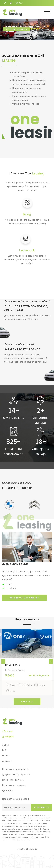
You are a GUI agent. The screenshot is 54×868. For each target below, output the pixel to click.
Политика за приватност (15, 769)
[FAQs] (11, 3)
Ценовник (7, 791)
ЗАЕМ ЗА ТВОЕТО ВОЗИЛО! (23, 349)
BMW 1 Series (12, 665)
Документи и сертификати (16, 774)
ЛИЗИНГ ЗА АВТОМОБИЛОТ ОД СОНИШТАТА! (26, 308)
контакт (6, 761)
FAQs (5, 750)
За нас (5, 745)
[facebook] (27, 731)
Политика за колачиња (14, 785)
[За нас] (5, 3)
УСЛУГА (6, 756)
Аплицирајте (41, 807)
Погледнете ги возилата (18, 36)
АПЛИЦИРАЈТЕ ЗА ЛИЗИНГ (24, 598)
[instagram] (27, 737)
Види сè (27, 702)
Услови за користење (13, 780)
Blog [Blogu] (19, 3)
